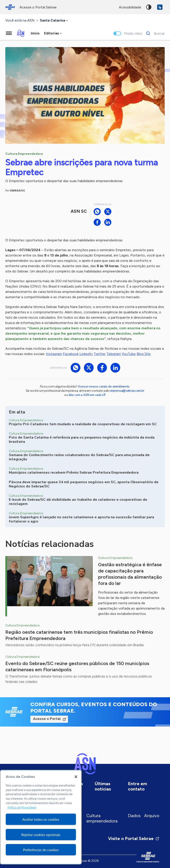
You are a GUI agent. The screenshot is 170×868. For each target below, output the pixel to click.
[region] (41, 817)
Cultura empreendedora (102, 818)
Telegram (114, 354)
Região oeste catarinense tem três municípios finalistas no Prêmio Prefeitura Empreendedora (79, 635)
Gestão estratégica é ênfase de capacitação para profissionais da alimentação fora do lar (130, 574)
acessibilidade (130, 7)
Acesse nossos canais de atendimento (104, 386)
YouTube (129, 354)
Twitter (100, 354)
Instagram (54, 354)
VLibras (160, 7)
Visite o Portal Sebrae (134, 838)
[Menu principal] (9, 33)
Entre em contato (137, 786)
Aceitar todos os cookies (41, 819)
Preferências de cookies (41, 850)
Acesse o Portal (47, 719)
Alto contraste (149, 7)
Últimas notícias (103, 786)
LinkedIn (86, 354)
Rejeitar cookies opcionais (41, 835)
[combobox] (54, 21)
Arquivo (152, 816)
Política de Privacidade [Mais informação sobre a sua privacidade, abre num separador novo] (22, 807)
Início (35, 33)
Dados (134, 816)
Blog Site (144, 354)
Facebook (71, 354)
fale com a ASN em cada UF (87, 395)
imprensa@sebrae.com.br (127, 391)
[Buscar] (154, 33)
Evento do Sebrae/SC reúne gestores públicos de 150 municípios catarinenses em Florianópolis (77, 666)
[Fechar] (76, 777)
